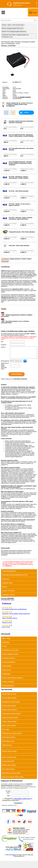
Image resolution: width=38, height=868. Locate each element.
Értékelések (7, 603)
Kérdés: (3, 347)
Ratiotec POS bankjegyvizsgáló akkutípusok (14, 32)
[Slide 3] (37, 5)
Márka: (4, 96)
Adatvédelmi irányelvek (20, 379)
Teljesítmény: (6, 89)
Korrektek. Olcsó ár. (19, 617)
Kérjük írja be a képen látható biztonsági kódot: (5, 366)
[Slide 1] (37, 2)
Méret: (4, 93)
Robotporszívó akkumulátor (12, 733)
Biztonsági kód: (5, 361)
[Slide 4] (37, 6)
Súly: (4, 94)
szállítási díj (8, 566)
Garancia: (5, 97)
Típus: (4, 90)
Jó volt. (19, 626)
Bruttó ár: (5, 82)
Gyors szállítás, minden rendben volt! (19, 613)
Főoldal (4, 25)
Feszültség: (6, 87)
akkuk (14, 855)
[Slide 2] (37, 3)
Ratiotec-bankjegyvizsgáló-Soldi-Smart (12, 28)
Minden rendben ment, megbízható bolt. (19, 608)
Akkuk (9, 25)
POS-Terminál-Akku (18, 25)
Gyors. (19, 622)
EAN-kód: (5, 99)
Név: (2, 342)
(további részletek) (25, 97)
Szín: (4, 91)
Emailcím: (4, 345)
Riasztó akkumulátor (9, 751)
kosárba (26, 112)
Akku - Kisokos (31, 334)
